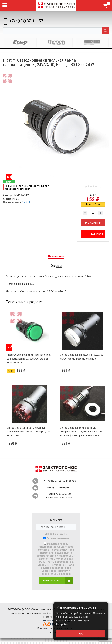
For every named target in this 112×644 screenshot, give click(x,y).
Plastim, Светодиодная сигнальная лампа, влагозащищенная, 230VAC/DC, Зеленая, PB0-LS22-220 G (29, 359)
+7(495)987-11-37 (27, 21)
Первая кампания (58, 538)
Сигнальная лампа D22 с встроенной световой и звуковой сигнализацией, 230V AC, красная (29, 432)
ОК (81, 634)
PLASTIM (26, 202)
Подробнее (63, 624)
